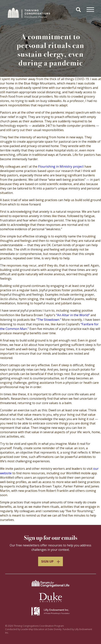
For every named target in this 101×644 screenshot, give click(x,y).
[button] (79, 10)
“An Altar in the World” (73, 315)
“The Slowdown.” (49, 320)
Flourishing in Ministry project (61, 166)
